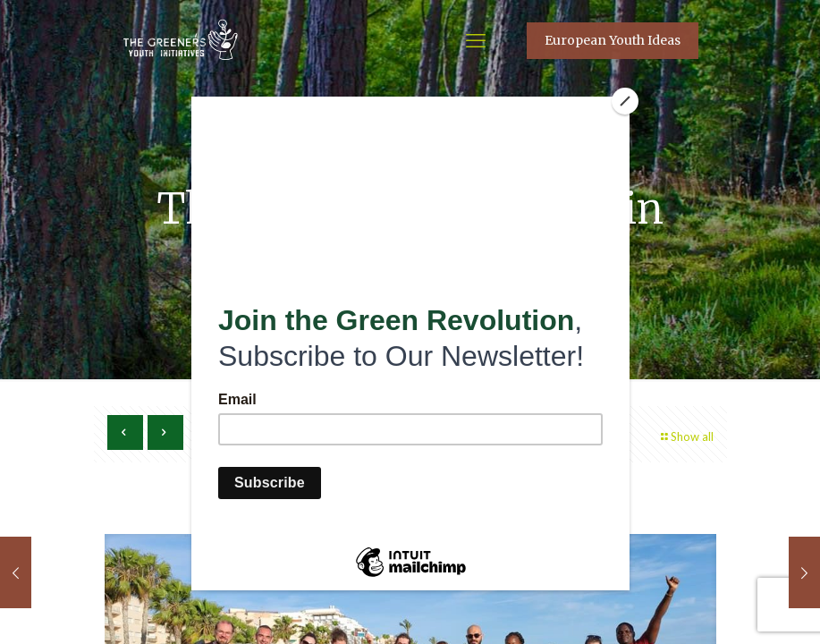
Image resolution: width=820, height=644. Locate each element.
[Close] (625, 101)
